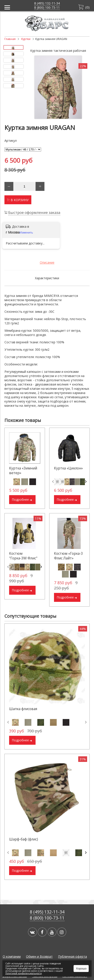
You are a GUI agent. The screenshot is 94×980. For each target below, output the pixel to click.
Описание (47, 262)
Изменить (26, 232)
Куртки (26, 39)
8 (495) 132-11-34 (47, 3)
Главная (10, 39)
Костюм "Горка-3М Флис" (23, 556)
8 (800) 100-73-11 (47, 7)
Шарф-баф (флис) (24, 839)
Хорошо (81, 969)
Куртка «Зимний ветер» (23, 471)
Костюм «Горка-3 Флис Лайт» (68, 556)
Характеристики (47, 278)
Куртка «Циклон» (68, 468)
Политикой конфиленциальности (24, 973)
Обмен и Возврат (39, 956)
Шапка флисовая (23, 709)
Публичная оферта (72, 956)
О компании (12, 956)
